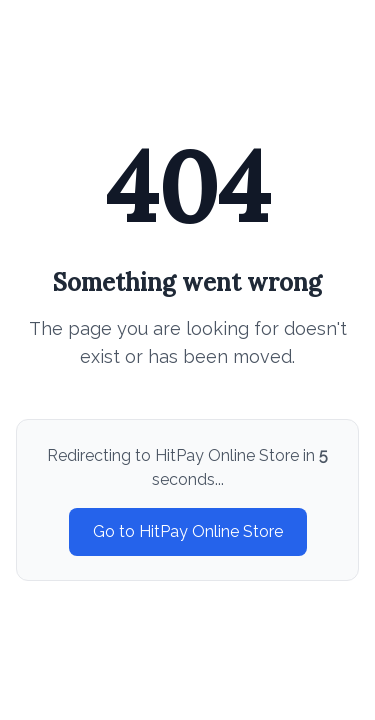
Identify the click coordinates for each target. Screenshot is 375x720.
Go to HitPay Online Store (188, 531)
